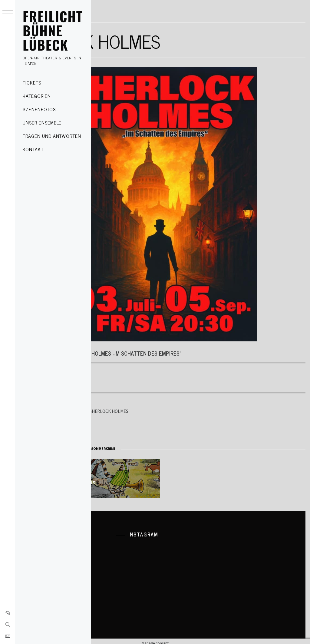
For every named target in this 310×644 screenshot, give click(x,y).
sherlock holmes (154, 448)
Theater (108, 448)
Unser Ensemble (42, 122)
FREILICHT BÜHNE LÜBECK (53, 30)
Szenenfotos (39, 109)
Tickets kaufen (119, 378)
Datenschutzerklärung (120, 542)
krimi (131, 448)
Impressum (110, 552)
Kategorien (37, 96)
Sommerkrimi (184, 448)
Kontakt (33, 149)
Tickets (32, 82)
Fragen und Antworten (52, 136)
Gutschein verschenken (128, 430)
